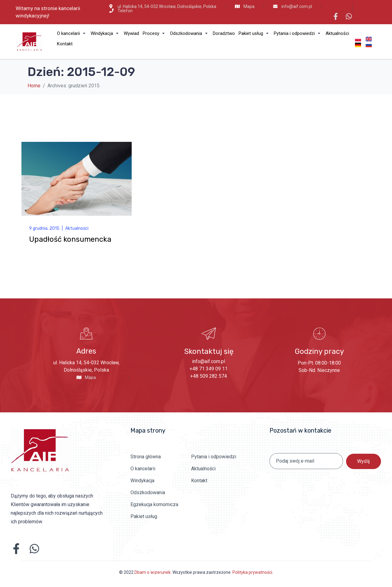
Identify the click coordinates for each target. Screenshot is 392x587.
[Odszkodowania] (190, 33)
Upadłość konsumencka (70, 239)
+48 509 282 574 (209, 376)
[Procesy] (155, 33)
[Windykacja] (105, 33)
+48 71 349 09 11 (209, 369)
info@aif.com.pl (209, 361)
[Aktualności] (337, 33)
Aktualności (77, 228)
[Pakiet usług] (254, 33)
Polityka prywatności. (253, 572)
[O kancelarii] (72, 33)
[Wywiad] (131, 33)
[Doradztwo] (224, 33)
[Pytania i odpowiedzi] (298, 33)
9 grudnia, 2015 (44, 228)
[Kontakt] (65, 44)
